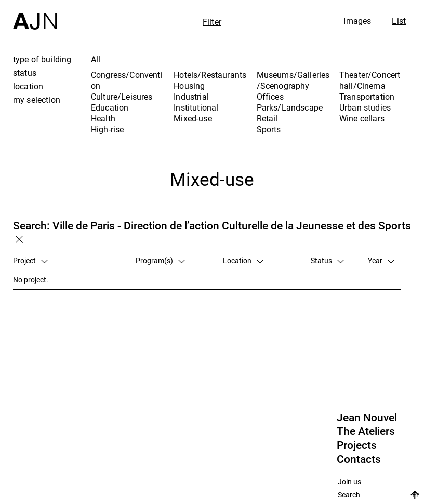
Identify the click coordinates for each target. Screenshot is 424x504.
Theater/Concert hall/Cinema (370, 80)
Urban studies (365, 107)
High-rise (107, 129)
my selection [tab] (37, 100)
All (96, 59)
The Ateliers (366, 431)
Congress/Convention (127, 80)
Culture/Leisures (122, 97)
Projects (357, 445)
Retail (267, 118)
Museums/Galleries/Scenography (293, 80)
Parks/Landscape (290, 107)
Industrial (191, 97)
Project (30, 260)
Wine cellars (362, 118)
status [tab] (25, 73)
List (399, 21)
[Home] (35, 15)
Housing (189, 86)
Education (110, 107)
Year (381, 260)
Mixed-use (193, 118)
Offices (270, 97)
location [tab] (28, 86)
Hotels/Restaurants (210, 75)
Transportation (367, 97)
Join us (349, 482)
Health (103, 118)
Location (243, 260)
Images (357, 21)
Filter (212, 22)
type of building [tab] (42, 59)
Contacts (359, 459)
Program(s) (160, 260)
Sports (269, 129)
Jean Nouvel (367, 418)
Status (327, 260)
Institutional (196, 107)
